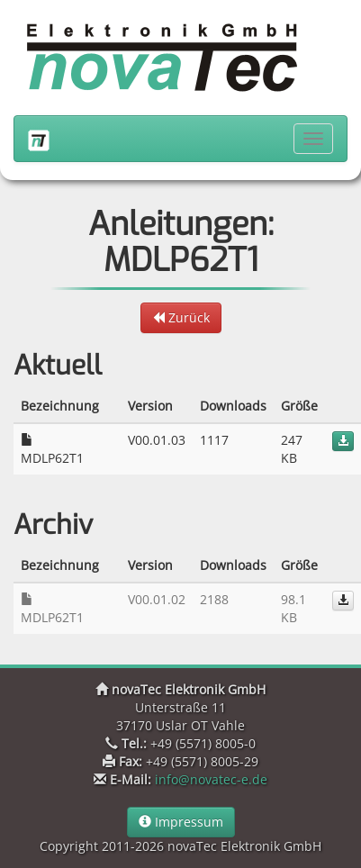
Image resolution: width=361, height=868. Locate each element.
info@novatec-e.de (211, 779)
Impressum (181, 822)
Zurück (181, 317)
